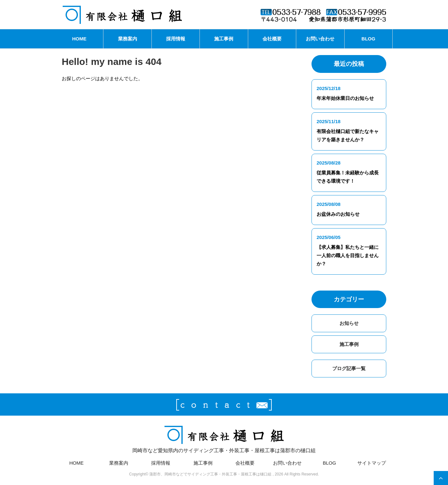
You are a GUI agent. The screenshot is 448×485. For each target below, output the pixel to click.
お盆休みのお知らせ (338, 214)
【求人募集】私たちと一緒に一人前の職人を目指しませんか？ (348, 255)
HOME (79, 39)
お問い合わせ (320, 39)
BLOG (368, 39)
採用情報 (176, 39)
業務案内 (128, 39)
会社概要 (272, 39)
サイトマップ (372, 463)
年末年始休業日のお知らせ (345, 98)
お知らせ (349, 323)
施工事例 (224, 39)
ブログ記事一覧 (349, 368)
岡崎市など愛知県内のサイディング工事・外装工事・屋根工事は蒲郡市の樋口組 (224, 438)
